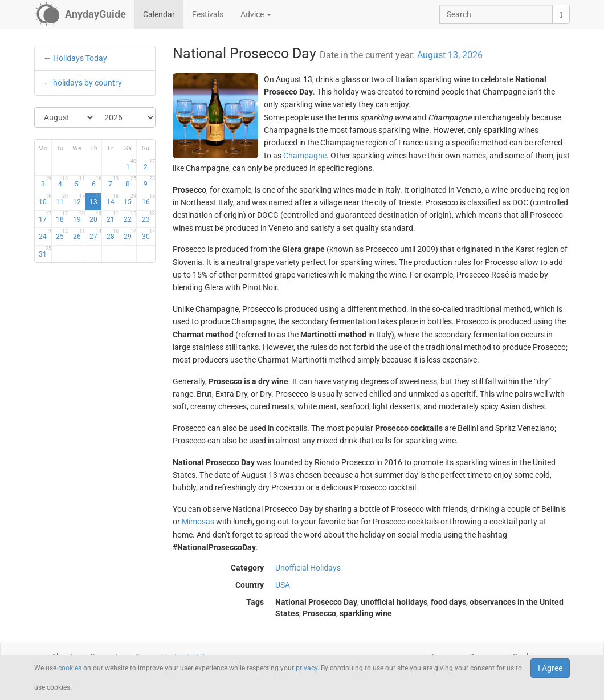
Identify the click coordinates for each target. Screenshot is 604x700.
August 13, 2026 (450, 55)
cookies (70, 668)
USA (283, 585)
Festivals (208, 14)
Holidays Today (80, 58)
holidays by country (87, 83)
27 (95, 234)
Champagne (305, 156)
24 (45, 234)
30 (148, 234)
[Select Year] (125, 117)
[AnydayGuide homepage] (80, 14)
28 (113, 234)
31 (45, 252)
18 (62, 217)
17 (45, 217)
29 (130, 234)
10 (45, 200)
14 (113, 200)
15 (130, 200)
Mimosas (198, 522)
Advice (256, 14)
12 (79, 200)
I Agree (550, 668)
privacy (307, 668)
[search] (561, 14)
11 (62, 200)
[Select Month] (65, 117)
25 (62, 234)
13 (95, 200)
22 (130, 217)
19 (79, 217)
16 (148, 200)
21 (113, 217)
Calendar (159, 14)
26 (79, 234)
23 (148, 217)
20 (95, 217)
